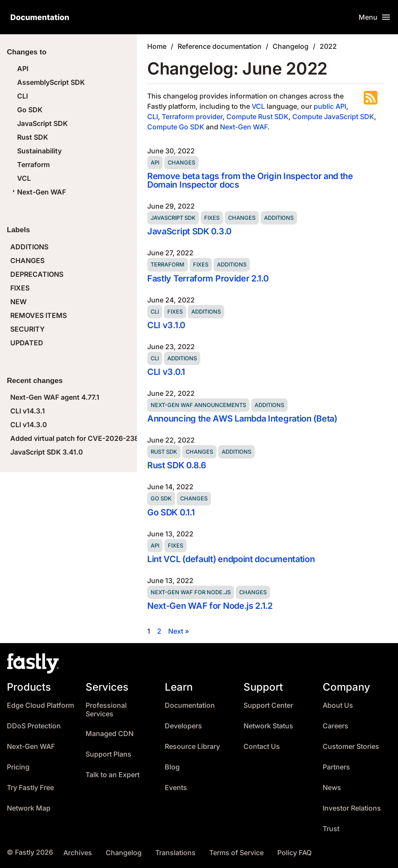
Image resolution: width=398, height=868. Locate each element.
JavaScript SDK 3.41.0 (47, 452)
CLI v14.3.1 (28, 411)
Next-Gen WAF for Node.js (191, 592)
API (23, 69)
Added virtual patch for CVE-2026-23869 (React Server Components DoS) (133, 438)
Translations (175, 853)
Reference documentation (220, 46)
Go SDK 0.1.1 (171, 512)
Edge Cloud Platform (40, 705)
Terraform (33, 165)
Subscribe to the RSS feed (371, 98)
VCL (24, 178)
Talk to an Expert (113, 775)
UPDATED (27, 343)
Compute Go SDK (176, 127)
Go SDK (30, 110)
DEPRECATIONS (37, 274)
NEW (18, 302)
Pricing (18, 767)
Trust (331, 829)
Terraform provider (192, 117)
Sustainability (39, 151)
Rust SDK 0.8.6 (177, 465)
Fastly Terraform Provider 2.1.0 (208, 278)
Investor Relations (352, 808)
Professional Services (106, 710)
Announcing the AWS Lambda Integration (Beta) (242, 419)
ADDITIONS (29, 247)
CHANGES (27, 260)
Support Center (268, 705)
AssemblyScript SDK (51, 82)
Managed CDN (110, 734)
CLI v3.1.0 (166, 325)
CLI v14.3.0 (29, 425)
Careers (336, 726)
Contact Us (262, 747)
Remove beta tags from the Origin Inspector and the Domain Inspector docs (250, 180)
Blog (172, 767)
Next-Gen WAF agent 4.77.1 (55, 397)
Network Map (29, 808)
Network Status (268, 726)
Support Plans (108, 754)
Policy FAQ (294, 853)
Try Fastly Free (30, 788)
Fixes (212, 218)
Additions (279, 218)
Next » (179, 631)
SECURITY (27, 329)
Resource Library (192, 747)
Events (176, 788)
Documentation (190, 705)
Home (157, 46)
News (332, 788)
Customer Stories (351, 747)
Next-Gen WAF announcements (198, 405)
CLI (22, 96)
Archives (78, 853)
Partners (336, 767)
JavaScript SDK (42, 123)
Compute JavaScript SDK (333, 117)
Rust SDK (33, 137)
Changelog (291, 46)
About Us (338, 705)
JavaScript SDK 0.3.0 (189, 231)
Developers (183, 726)
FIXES (20, 288)
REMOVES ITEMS (39, 315)
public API (330, 106)
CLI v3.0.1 (166, 372)
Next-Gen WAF (38, 192)
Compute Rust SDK (257, 117)
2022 (328, 46)
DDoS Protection (34, 726)
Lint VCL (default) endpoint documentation (231, 559)
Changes (181, 163)
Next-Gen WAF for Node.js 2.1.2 (210, 606)
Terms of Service (236, 853)
